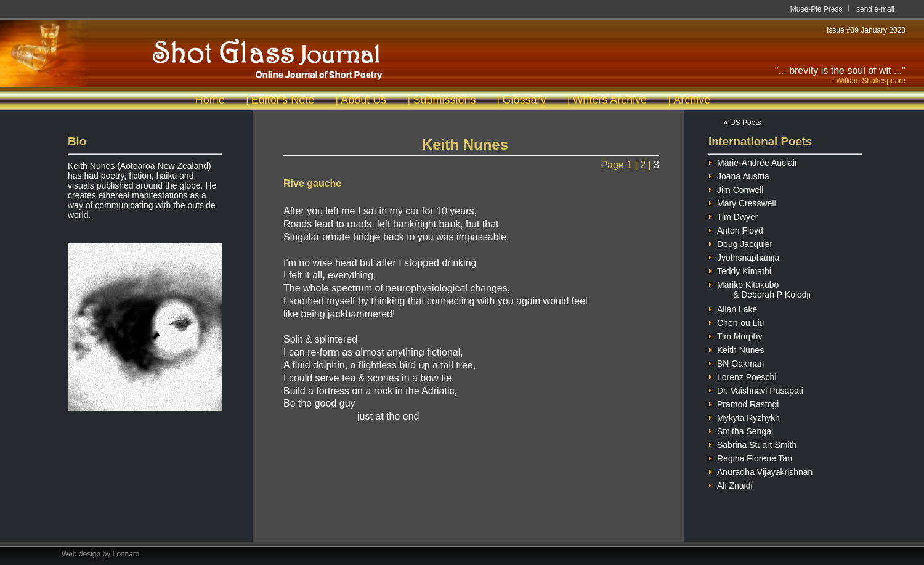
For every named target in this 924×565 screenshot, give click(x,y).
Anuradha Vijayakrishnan (760, 470)
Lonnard (126, 554)
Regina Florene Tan (750, 457)
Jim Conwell (736, 188)
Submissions (444, 100)
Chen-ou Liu (736, 321)
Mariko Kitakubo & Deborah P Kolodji (760, 283)
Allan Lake (733, 308)
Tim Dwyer (733, 215)
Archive (692, 100)
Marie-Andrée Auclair (753, 161)
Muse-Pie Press (817, 9)
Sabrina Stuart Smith (752, 443)
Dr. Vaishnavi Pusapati (756, 389)
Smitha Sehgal (741, 430)
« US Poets (743, 123)
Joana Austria (739, 175)
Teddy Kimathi (740, 270)
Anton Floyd (736, 229)
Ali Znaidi (731, 484)
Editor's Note (283, 100)
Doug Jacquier (740, 242)
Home (210, 100)
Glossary (524, 100)
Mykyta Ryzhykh (744, 416)
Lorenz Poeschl (743, 376)
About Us (363, 100)
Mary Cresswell (742, 202)
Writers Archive (610, 100)
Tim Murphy (735, 335)
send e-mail (875, 9)
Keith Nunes (736, 348)
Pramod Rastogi (744, 403)
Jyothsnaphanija (744, 256)
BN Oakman (736, 362)
